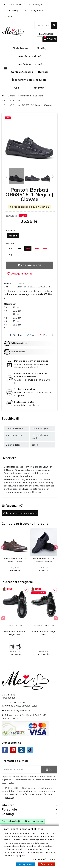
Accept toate (25, 864)
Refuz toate (46, 864)
